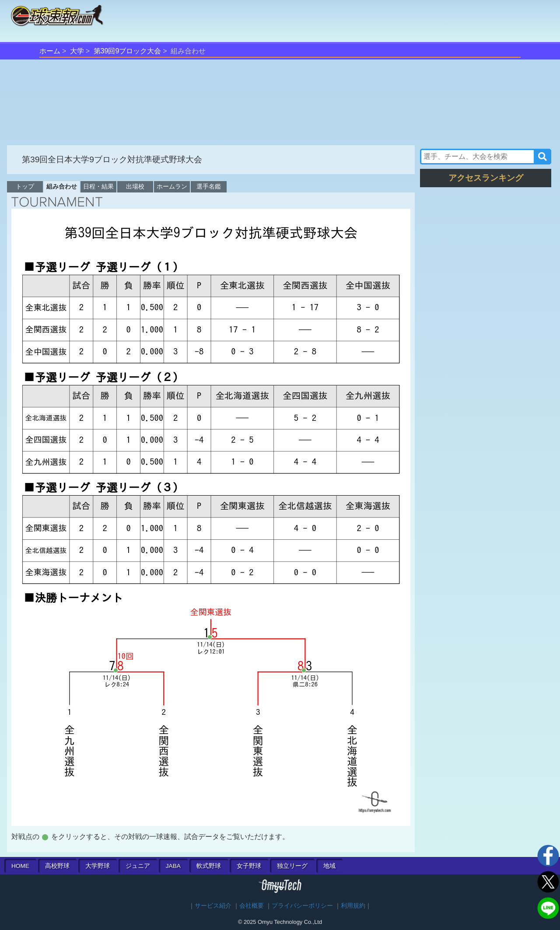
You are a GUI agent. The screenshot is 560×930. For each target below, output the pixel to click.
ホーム (50, 51)
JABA (173, 866)
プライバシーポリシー (302, 906)
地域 (329, 866)
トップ (25, 186)
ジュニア (138, 866)
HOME (20, 866)
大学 (77, 51)
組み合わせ (62, 186)
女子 (249, 866)
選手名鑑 (209, 186)
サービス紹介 (213, 906)
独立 (292, 866)
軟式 (209, 866)
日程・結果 (98, 186)
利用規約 (353, 906)
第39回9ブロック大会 (128, 51)
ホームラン (172, 186)
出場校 (135, 186)
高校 (57, 866)
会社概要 (252, 906)
